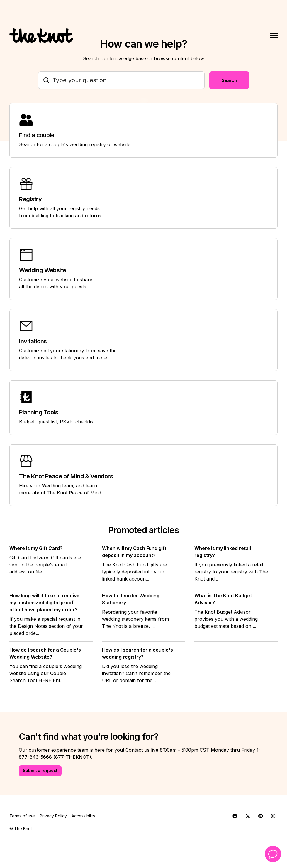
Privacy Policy (53, 816)
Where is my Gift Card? (36, 548)
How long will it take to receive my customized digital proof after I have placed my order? (44, 603)
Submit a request (41, 771)
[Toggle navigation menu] (274, 36)
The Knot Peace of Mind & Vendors (66, 476)
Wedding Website (43, 270)
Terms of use (22, 816)
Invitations (33, 341)
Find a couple (37, 135)
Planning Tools (39, 412)
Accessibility (83, 816)
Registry (30, 199)
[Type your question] (121, 80)
